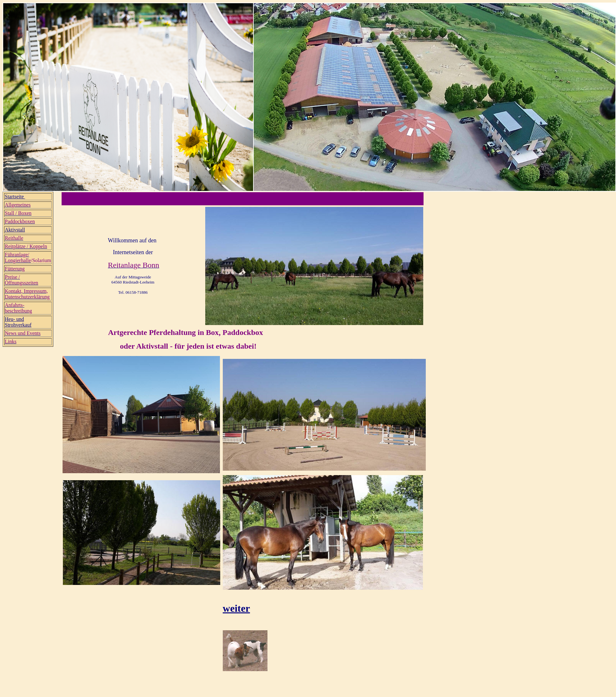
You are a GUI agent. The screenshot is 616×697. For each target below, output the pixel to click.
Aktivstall (15, 230)
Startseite (15, 197)
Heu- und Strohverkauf (18, 322)
